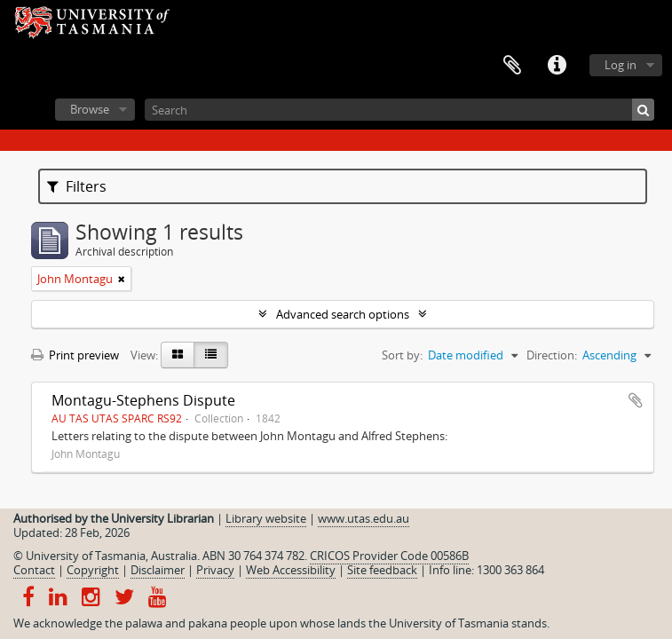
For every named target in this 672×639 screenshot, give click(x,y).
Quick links (557, 66)
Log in (621, 65)
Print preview (75, 355)
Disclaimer (158, 570)
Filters (77, 186)
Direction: (552, 355)
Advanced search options (343, 314)
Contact (34, 570)
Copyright (93, 570)
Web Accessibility (291, 570)
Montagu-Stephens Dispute (143, 400)
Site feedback (382, 570)
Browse (90, 109)
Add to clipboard (636, 400)
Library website (266, 518)
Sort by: (402, 355)
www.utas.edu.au (364, 518)
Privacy (215, 570)
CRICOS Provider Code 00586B (389, 556)
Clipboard (512, 66)
